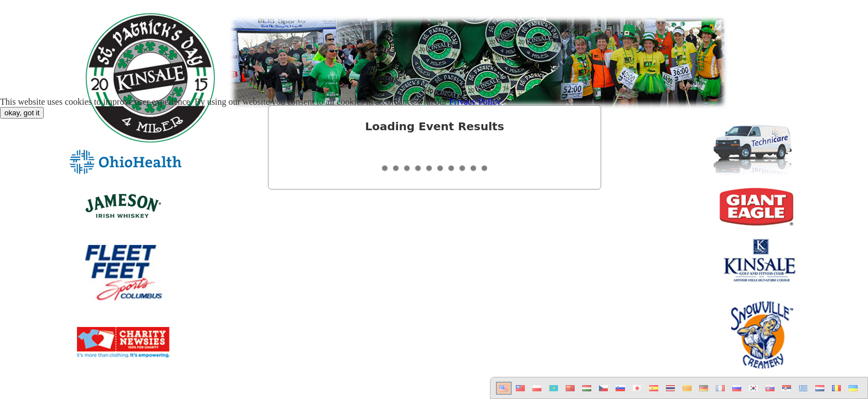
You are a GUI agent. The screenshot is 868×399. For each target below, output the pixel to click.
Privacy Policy (475, 102)
